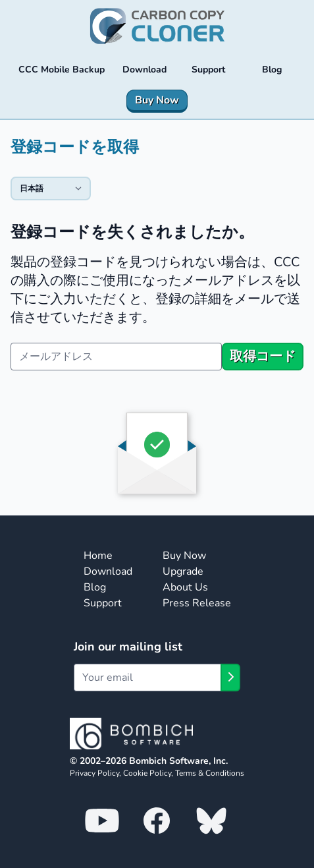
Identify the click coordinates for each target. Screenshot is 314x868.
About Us (185, 587)
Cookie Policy (147, 773)
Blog (95, 587)
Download (108, 571)
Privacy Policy (94, 773)
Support (103, 603)
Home (98, 556)
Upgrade (183, 571)
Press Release (197, 603)
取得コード (263, 356)
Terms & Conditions (210, 773)
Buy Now (184, 556)
